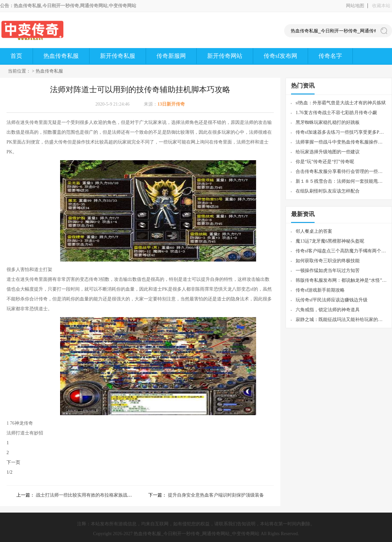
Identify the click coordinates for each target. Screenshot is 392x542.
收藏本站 (381, 6)
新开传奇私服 (118, 56)
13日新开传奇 (171, 104)
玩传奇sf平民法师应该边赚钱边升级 (332, 300)
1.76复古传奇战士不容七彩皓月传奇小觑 (336, 113)
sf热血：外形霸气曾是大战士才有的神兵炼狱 (341, 103)
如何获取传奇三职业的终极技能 (328, 261)
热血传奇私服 (61, 56)
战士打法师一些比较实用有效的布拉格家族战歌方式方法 (93, 495)
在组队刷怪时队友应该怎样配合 (328, 191)
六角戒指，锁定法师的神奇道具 (328, 310)
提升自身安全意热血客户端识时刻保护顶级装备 (216, 495)
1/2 (9, 472)
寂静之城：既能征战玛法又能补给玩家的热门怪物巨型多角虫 (341, 320)
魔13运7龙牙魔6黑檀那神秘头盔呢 (330, 241)
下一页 (13, 462)
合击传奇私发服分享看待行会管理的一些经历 (341, 171)
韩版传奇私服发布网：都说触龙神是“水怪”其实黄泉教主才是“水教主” (341, 280)
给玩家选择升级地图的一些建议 (328, 152)
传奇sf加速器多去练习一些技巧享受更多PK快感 (341, 132)
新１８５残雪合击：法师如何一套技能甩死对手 (341, 181)
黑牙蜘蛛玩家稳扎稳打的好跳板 (328, 122)
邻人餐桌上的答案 (314, 231)
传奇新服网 (171, 56)
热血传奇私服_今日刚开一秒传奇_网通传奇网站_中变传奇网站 (196, 534)
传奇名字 (330, 56)
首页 (16, 56)
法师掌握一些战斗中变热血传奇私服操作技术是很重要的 (341, 142)
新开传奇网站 (225, 56)
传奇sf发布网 (280, 56)
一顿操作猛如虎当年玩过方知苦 (328, 271)
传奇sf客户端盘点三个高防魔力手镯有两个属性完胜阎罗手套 (341, 251)
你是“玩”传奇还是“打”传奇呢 (325, 162)
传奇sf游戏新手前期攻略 (320, 290)
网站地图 (355, 6)
